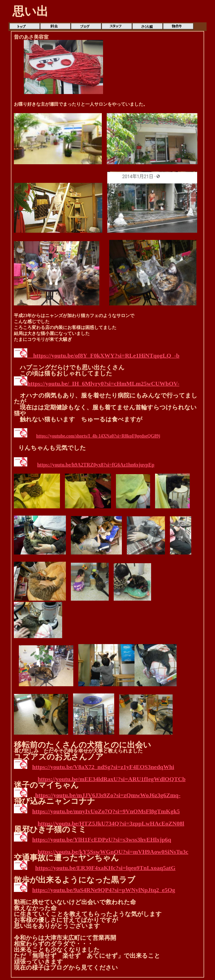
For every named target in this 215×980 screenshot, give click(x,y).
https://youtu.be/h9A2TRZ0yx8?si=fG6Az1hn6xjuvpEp (96, 465)
